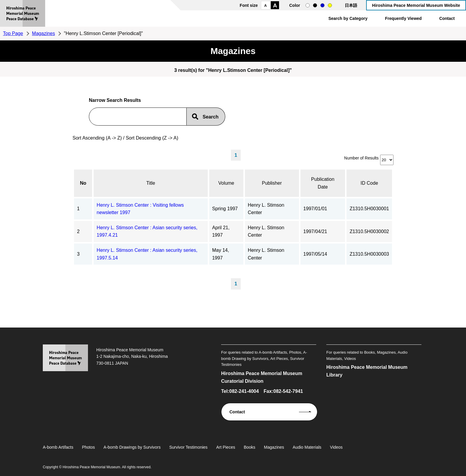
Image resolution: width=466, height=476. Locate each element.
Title (151, 183)
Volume (226, 183)
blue (322, 5)
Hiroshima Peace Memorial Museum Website (416, 5)
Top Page (13, 33)
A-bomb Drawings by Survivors (132, 447)
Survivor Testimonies (188, 447)
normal (308, 5)
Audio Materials (307, 447)
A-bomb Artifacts (58, 447)
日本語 (351, 5)
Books (249, 447)
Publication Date (323, 183)
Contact (447, 18)
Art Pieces (226, 447)
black (315, 5)
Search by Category (348, 18)
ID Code (369, 183)
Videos (336, 447)
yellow (330, 5)
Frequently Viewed (403, 18)
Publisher (272, 183)
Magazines (44, 33)
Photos (89, 447)
